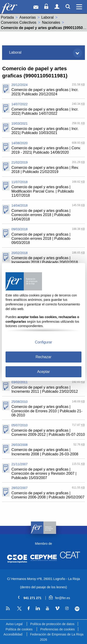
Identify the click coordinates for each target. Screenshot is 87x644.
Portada (7, 17)
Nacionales (51, 22)
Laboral (47, 17)
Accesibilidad (13, 634)
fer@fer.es (59, 598)
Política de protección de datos (52, 624)
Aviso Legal (14, 624)
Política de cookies (19, 629)
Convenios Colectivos (19, 22)
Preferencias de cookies (57, 629)
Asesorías (28, 17)
